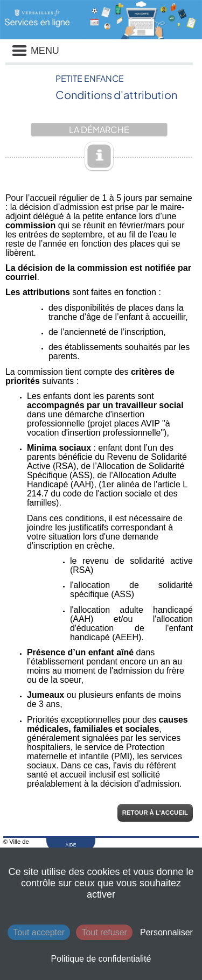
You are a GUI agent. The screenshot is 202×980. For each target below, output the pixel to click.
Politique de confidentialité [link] (101, 959)
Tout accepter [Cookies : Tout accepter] (39, 932)
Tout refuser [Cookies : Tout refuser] (104, 932)
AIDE (71, 845)
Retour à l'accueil (155, 813)
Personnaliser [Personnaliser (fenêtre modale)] (166, 932)
